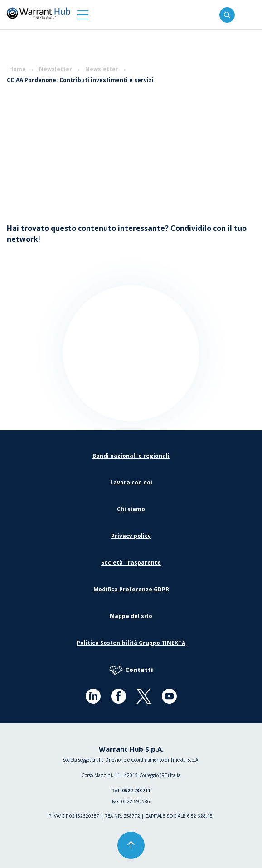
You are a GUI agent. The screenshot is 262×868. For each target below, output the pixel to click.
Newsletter (56, 69)
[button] (83, 15)
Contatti (131, 670)
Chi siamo (131, 509)
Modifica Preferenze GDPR (131, 589)
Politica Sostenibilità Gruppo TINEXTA (131, 643)
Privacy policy (131, 536)
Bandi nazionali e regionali (131, 456)
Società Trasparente (131, 563)
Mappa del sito (131, 616)
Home (17, 69)
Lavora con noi (131, 482)
